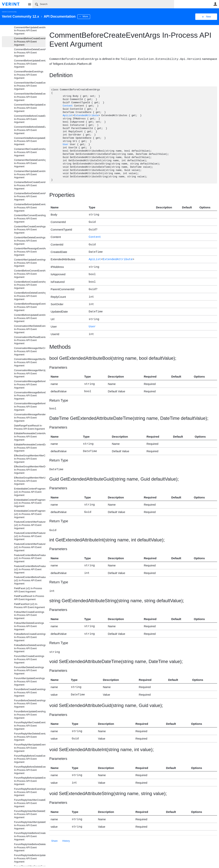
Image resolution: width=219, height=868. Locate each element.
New (208, 17)
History (66, 827)
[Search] (103, 4)
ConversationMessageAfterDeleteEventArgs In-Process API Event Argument (30, 362)
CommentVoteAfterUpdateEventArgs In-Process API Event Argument (30, 108)
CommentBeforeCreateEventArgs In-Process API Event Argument (30, 42)
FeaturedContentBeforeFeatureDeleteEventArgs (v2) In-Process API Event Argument (30, 569)
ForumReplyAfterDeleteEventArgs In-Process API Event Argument (30, 737)
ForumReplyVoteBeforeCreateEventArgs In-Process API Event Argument (30, 836)
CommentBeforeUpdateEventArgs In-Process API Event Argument (30, 64)
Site (29, 4)
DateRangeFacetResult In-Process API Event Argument (29, 427)
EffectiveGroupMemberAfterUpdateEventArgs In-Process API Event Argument (30, 481)
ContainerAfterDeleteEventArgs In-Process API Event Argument (30, 163)
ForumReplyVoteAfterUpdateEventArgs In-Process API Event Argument (30, 825)
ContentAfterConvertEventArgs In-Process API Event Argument (30, 219)
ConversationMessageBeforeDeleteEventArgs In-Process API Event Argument (30, 396)
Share (54, 827)
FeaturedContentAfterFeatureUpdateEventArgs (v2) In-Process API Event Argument (30, 547)
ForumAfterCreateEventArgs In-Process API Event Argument (29, 659)
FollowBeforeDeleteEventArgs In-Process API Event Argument (30, 648)
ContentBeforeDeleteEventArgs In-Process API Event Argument (30, 296)
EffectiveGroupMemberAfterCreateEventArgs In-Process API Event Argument (30, 459)
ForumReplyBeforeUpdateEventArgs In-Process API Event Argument (30, 781)
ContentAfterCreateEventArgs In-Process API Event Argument (30, 230)
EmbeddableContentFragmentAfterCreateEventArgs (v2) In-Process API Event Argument (30, 492)
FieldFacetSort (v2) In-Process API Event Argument (29, 606)
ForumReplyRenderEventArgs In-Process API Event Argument (30, 792)
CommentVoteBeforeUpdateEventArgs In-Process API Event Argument (30, 141)
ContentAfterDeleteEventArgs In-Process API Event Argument (30, 241)
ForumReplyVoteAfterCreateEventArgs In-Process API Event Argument (30, 803)
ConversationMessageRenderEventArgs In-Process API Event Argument (30, 418)
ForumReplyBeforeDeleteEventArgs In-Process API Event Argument (30, 770)
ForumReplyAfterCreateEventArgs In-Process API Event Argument (30, 726)
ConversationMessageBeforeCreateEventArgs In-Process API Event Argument (30, 385)
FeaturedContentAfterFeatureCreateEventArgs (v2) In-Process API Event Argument (30, 525)
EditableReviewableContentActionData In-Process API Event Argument (30, 437)
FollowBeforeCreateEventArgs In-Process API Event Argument (30, 637)
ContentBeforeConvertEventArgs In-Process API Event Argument (30, 274)
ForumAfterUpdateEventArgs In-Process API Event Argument (29, 682)
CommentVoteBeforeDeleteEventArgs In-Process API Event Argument (30, 130)
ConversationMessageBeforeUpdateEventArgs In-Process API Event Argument (30, 407)
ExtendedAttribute (86, 115)
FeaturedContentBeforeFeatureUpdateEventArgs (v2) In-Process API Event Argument (30, 580)
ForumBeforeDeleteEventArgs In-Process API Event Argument (30, 704)
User (215, 4)
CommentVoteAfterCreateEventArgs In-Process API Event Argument (30, 86)
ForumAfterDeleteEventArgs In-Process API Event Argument (29, 671)
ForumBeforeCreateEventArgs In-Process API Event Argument (30, 693)
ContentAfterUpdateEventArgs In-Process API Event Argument (30, 263)
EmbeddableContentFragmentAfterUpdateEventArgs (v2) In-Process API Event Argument (30, 514)
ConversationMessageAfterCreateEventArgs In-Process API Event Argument (30, 351)
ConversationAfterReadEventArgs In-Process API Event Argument (30, 340)
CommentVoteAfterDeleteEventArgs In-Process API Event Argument (30, 97)
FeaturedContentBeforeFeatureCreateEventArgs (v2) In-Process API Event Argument (30, 558)
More (85, 16)
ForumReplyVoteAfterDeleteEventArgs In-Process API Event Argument (30, 814)
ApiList (68, 115)
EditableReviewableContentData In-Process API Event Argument (30, 448)
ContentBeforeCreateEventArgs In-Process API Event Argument (30, 285)
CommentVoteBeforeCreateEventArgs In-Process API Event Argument (30, 119)
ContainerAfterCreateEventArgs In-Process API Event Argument (30, 152)
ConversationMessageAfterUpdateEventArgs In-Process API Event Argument (30, 374)
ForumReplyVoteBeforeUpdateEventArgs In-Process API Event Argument (30, 859)
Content (68, 106)
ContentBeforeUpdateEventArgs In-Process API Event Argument (30, 318)
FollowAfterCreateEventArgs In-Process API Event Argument (29, 615)
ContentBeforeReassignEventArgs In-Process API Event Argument (30, 307)
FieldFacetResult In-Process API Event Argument (29, 598)
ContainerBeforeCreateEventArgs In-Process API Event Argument (30, 185)
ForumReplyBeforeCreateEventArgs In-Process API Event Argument (30, 759)
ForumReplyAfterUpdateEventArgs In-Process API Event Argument (30, 748)
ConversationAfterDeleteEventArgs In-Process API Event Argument (30, 329)
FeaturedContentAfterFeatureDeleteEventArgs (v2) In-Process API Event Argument (30, 536)
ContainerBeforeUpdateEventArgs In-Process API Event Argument (30, 208)
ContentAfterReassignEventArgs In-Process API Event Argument (30, 252)
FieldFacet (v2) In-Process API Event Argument (28, 590)
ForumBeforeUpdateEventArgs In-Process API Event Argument (30, 715)
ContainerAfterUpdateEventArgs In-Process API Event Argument (30, 174)
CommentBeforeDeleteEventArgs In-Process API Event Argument (30, 53)
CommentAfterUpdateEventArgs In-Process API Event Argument (30, 31)
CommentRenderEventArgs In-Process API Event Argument (29, 75)
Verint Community (9, 12)
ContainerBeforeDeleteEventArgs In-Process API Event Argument (30, 197)
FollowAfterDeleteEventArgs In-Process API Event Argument (29, 626)
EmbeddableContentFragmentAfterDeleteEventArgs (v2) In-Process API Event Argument (30, 503)
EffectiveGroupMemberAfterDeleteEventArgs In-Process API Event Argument (30, 470)
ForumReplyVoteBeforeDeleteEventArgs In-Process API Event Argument (30, 848)
